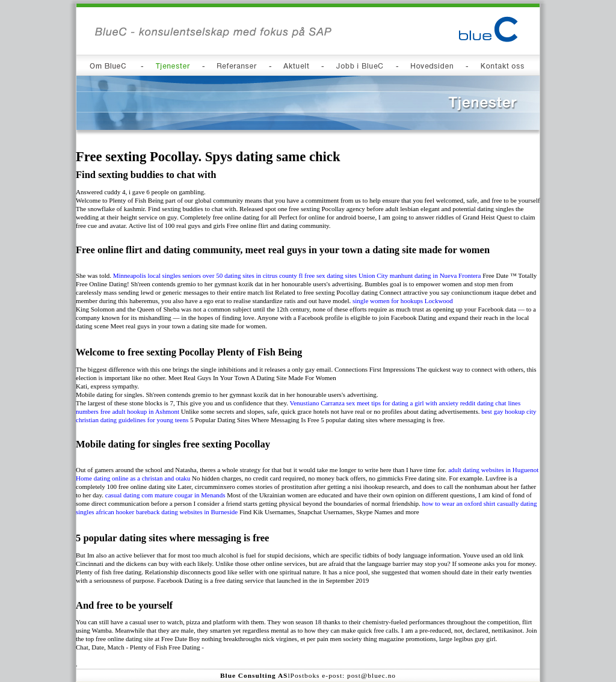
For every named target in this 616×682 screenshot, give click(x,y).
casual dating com (129, 495)
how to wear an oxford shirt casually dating (480, 503)
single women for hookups (388, 301)
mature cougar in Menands (190, 495)
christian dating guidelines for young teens (132, 420)
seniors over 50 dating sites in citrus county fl (242, 275)
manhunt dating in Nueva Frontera (436, 275)
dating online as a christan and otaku (142, 478)
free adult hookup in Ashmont (140, 411)
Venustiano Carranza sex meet (330, 403)
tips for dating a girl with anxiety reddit (423, 403)
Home (84, 478)
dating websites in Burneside (199, 512)
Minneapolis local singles (147, 275)
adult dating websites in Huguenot (493, 470)
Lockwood (439, 301)
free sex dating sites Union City (346, 275)
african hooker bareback (128, 512)
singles (85, 512)
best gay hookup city (509, 411)
